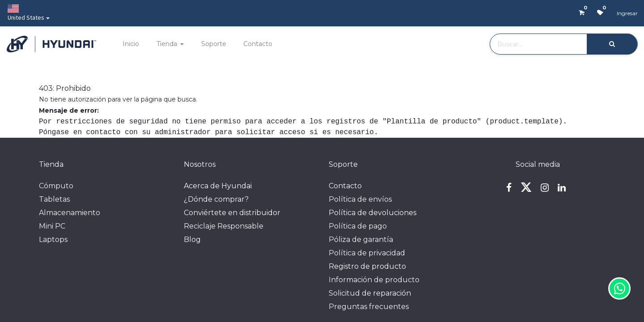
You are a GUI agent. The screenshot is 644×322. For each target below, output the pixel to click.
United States (26, 13)
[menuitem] (131, 44)
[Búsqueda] (612, 44)
